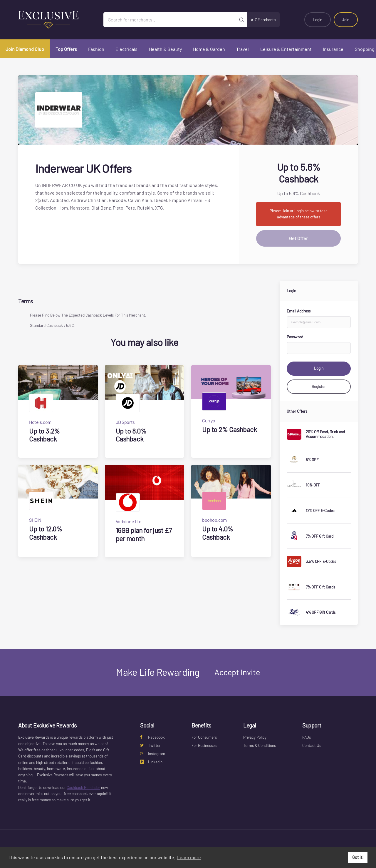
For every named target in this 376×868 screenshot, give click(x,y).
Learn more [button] (189, 857)
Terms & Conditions (260, 745)
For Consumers (204, 737)
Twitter (150, 745)
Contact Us (312, 745)
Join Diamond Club (25, 49)
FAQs (307, 737)
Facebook (152, 737)
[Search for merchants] (170, 20)
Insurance (333, 49)
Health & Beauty (165, 49)
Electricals (126, 49)
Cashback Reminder (83, 787)
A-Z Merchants (263, 20)
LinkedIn (151, 762)
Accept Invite (237, 672)
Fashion (96, 49)
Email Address (299, 311)
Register (319, 387)
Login (318, 20)
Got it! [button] (358, 857)
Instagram (153, 754)
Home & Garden (209, 49)
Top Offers (66, 49)
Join (346, 20)
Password (295, 337)
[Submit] (242, 20)
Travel (242, 49)
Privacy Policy (255, 737)
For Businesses (204, 745)
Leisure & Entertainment (286, 49)
